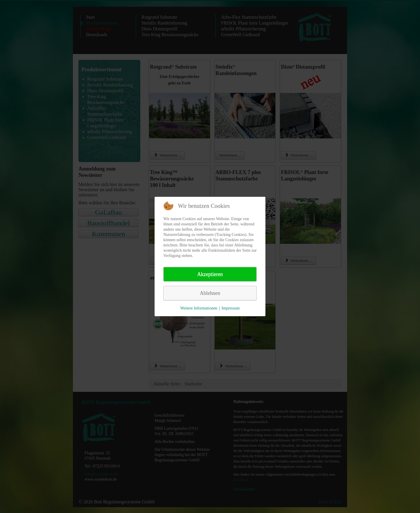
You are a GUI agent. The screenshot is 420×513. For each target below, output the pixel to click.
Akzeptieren (210, 274)
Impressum (231, 308)
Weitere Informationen (199, 308)
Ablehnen (210, 293)
